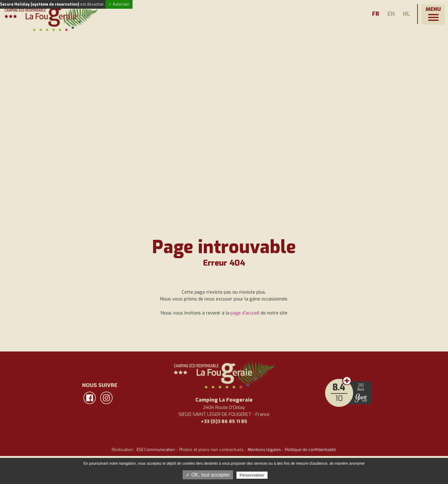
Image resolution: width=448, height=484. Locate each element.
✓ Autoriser (119, 4)
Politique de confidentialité (311, 450)
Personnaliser (252, 475)
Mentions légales (264, 450)
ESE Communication (155, 450)
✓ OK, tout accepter (208, 475)
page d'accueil (245, 313)
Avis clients (348, 381)
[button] (433, 15)
